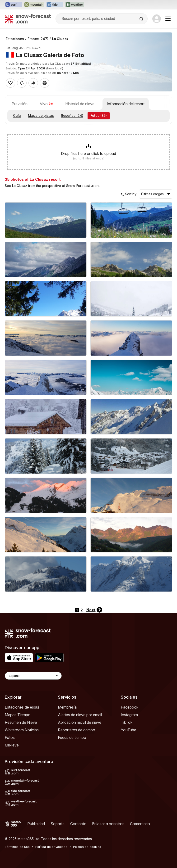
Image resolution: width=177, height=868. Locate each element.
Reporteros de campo (77, 730)
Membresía (67, 707)
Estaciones (15, 39)
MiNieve (12, 745)
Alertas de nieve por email (80, 715)
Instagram (129, 715)
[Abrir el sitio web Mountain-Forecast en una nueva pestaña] (34, 5)
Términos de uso (17, 847)
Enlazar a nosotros (108, 824)
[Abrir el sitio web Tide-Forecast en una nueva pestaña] (55, 5)
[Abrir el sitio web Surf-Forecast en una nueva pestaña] (13, 5)
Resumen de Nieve (21, 722)
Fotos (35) (99, 115)
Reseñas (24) (72, 115)
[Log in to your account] (157, 19)
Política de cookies (87, 847)
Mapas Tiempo (18, 715)
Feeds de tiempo (72, 737)
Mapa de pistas (41, 115)
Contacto (78, 824)
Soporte (58, 824)
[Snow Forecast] (28, 19)
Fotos (10, 737)
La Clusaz (60, 39)
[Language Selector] (33, 676)
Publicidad (36, 824)
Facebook (130, 707)
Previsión (20, 104)
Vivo (46, 104)
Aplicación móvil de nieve (80, 722)
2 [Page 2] (82, 610)
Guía (17, 115)
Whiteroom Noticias (22, 730)
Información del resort (126, 104)
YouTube (128, 730)
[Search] (142, 19)
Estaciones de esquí (22, 707)
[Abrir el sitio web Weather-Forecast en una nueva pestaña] (75, 5)
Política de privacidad (51, 847)
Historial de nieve (80, 104)
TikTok (127, 722)
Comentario (140, 824)
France (38, 39)
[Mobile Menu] (168, 19)
